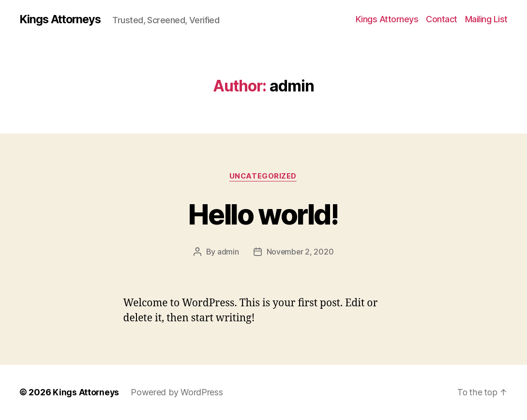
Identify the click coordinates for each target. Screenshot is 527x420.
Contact (442, 19)
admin (228, 252)
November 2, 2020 (300, 252)
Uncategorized (263, 177)
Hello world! (263, 214)
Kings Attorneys (62, 19)
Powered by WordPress (178, 393)
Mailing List (486, 19)
